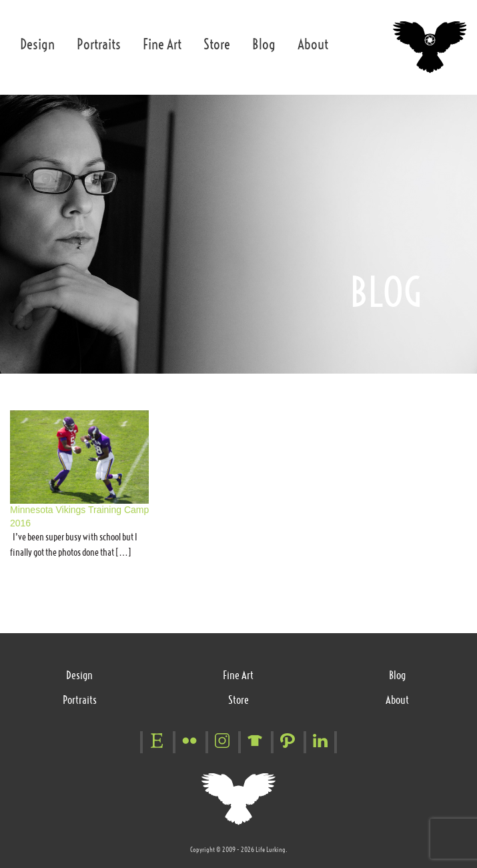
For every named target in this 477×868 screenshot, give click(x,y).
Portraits (99, 44)
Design (37, 44)
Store (217, 44)
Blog (264, 44)
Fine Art (162, 44)
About (313, 44)
